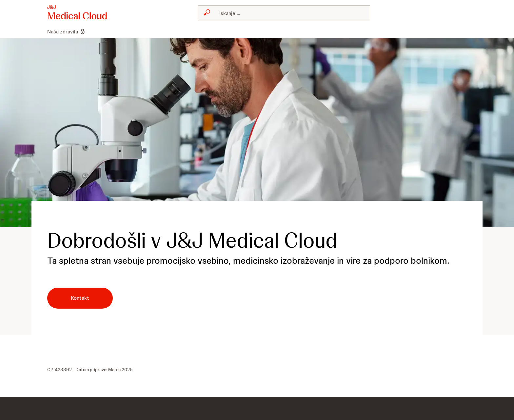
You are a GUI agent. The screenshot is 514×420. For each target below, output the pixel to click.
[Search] (288, 13)
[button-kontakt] (80, 298)
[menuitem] (69, 31)
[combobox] (284, 13)
